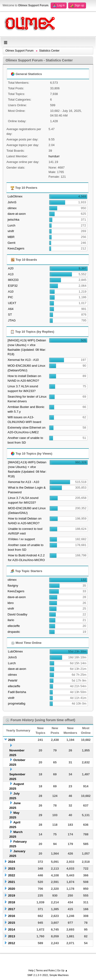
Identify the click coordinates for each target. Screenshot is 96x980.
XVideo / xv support (21, 539)
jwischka (13, 220)
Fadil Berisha (17, 692)
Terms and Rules (45, 970)
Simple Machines (59, 975)
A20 (11, 268)
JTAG (12, 320)
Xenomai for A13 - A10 (23, 360)
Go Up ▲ (62, 970)
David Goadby (17, 614)
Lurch (11, 225)
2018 (12, 902)
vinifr (11, 231)
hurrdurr (54, 156)
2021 (12, 882)
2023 (12, 869)
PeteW (13, 680)
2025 (12, 740)
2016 (12, 916)
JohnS (12, 202)
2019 (12, 895)
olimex (12, 208)
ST (10, 315)
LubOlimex (15, 196)
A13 (11, 274)
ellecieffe (14, 626)
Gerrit (11, 243)
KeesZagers (16, 248)
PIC (11, 297)
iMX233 (13, 280)
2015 (12, 923)
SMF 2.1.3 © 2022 (38, 975)
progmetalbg (17, 703)
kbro (11, 603)
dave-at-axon (17, 214)
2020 (12, 889)
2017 (12, 909)
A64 (11, 309)
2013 (12, 936)
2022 (12, 875)
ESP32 (13, 286)
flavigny (13, 586)
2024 (12, 862)
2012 (12, 943)
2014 (12, 929)
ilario (11, 620)
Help (31, 970)
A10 (11, 292)
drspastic (14, 632)
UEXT (12, 303)
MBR (11, 237)
